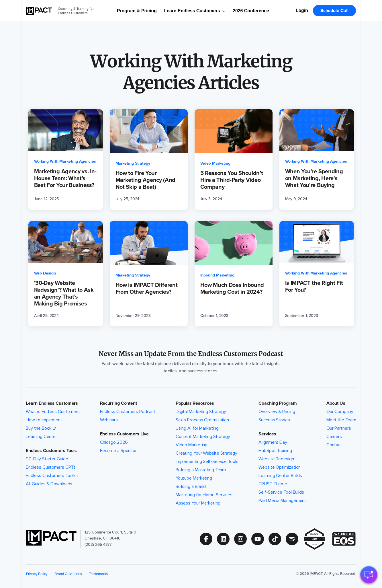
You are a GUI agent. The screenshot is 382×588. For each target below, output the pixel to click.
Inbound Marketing (218, 275)
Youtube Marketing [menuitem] (194, 478)
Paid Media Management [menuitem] (282, 501)
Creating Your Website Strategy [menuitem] (206, 453)
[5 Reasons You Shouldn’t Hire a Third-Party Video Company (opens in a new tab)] (234, 159)
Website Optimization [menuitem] (280, 467)
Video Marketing (216, 163)
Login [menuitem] (302, 10)
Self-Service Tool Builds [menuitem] (281, 492)
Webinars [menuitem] (109, 420)
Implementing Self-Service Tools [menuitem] (207, 462)
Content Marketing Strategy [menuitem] (203, 437)
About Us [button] (336, 403)
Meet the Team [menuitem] (341, 420)
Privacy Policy (37, 574)
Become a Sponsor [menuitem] (118, 451)
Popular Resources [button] (195, 403)
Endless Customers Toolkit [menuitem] (52, 476)
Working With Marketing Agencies (65, 161)
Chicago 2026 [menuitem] (114, 442)
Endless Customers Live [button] (124, 434)
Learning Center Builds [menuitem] (280, 476)
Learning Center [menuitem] (41, 437)
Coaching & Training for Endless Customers (76, 11)
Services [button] (267, 434)
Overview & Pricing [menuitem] (277, 412)
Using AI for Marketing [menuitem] (197, 428)
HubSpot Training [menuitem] (275, 451)
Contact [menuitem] (334, 445)
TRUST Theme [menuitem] (273, 484)
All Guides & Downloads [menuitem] (49, 484)
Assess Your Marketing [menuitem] (198, 503)
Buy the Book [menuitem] (39, 428)
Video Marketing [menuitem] (192, 445)
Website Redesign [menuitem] (276, 459)
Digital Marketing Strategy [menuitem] (201, 412)
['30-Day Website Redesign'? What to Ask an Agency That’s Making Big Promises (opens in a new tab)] (66, 274)
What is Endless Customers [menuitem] (53, 412)
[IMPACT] (39, 11)
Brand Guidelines (68, 574)
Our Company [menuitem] (340, 412)
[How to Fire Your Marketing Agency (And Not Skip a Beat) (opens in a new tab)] (149, 159)
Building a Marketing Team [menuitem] (201, 470)
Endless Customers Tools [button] (51, 451)
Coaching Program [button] (278, 403)
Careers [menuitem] (334, 437)
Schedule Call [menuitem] (334, 10)
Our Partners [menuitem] (339, 428)
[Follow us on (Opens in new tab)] (208, 539)
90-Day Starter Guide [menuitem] (47, 459)
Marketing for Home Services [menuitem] (204, 495)
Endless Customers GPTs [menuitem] (51, 467)
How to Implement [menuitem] (44, 420)
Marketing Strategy (133, 163)
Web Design (45, 273)
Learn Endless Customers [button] (52, 403)
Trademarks (98, 574)
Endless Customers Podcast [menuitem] (128, 412)
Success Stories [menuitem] (274, 420)
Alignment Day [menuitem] (273, 442)
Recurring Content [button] (118, 403)
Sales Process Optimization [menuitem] (202, 420)
